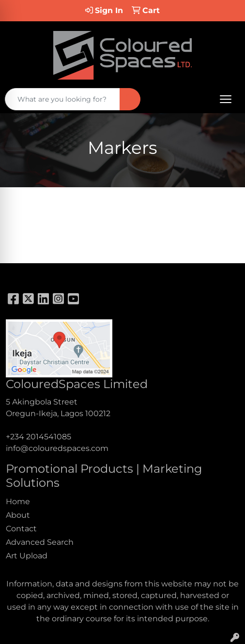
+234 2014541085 (38, 437)
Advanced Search (40, 542)
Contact (21, 529)
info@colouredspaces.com (57, 448)
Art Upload (27, 556)
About (18, 515)
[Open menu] (226, 99)
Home (18, 502)
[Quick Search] (62, 99)
